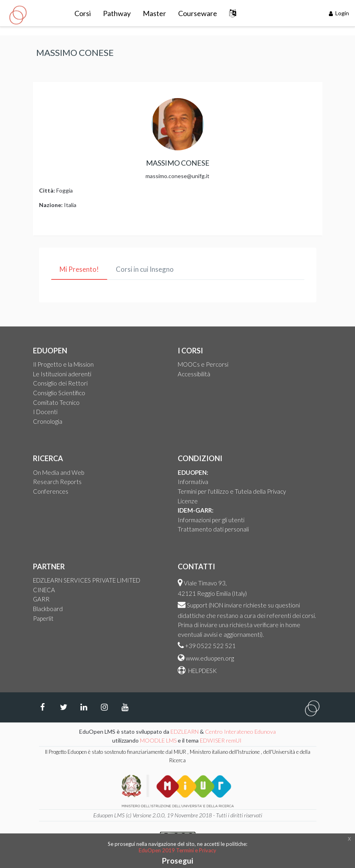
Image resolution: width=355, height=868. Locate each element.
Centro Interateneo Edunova (240, 732)
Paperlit (43, 618)
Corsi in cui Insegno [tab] (145, 269)
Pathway (117, 13)
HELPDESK (202, 671)
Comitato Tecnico (56, 402)
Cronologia (48, 421)
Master (154, 13)
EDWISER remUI (221, 740)
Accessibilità (194, 374)
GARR (41, 599)
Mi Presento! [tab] (79, 269)
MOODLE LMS (158, 740)
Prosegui (177, 861)
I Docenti (45, 412)
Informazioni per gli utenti (211, 520)
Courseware (198, 13)
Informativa (193, 482)
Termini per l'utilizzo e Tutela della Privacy (232, 491)
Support (197, 605)
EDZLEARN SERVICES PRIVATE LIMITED (87, 580)
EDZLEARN (185, 732)
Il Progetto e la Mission (63, 364)
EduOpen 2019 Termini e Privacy (177, 850)
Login (339, 13)
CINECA (44, 590)
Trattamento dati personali (213, 529)
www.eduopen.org (210, 658)
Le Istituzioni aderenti (62, 374)
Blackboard (48, 609)
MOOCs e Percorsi (203, 364)
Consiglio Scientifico (59, 393)
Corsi (83, 13)
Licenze (188, 501)
